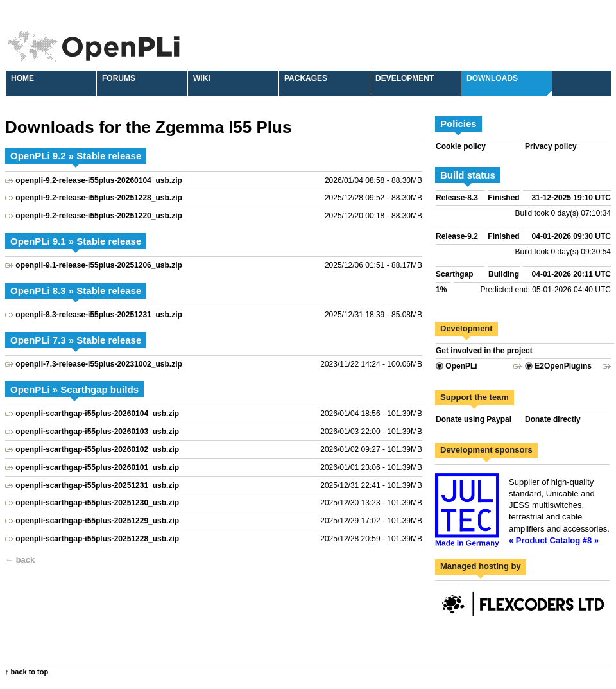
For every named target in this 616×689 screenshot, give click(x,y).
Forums (119, 78)
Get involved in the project (484, 351)
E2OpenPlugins (558, 366)
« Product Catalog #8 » (554, 540)
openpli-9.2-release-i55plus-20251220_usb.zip (98, 216)
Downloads (492, 78)
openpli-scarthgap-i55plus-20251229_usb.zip (97, 521)
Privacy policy (551, 146)
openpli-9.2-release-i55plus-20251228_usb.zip (98, 198)
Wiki (202, 78)
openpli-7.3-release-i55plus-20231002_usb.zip (98, 364)
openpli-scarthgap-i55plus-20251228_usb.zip (97, 539)
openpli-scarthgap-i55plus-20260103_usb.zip (97, 432)
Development (405, 78)
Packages (306, 78)
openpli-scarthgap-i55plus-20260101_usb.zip (97, 467)
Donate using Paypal (474, 419)
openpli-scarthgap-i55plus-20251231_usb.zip (97, 485)
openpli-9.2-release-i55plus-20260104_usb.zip (98, 180)
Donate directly (553, 419)
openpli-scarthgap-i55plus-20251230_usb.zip (97, 503)
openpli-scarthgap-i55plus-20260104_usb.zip (97, 414)
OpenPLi (457, 366)
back (26, 560)
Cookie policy (461, 146)
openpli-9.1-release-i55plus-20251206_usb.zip (98, 265)
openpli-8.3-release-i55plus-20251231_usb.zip (98, 315)
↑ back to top (27, 672)
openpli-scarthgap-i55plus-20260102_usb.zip (97, 449)
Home (22, 78)
